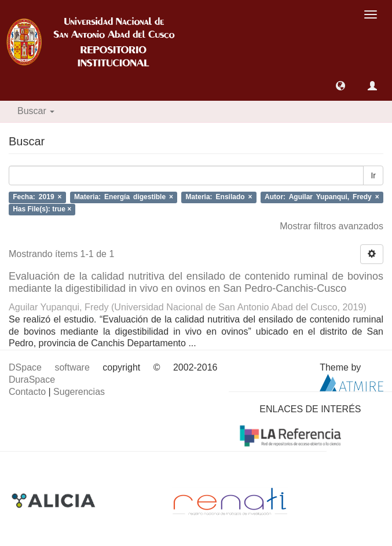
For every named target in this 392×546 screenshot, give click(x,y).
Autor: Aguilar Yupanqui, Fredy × (322, 197)
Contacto (27, 392)
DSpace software (49, 367)
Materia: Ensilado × (219, 197)
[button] (340, 86)
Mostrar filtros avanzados (331, 226)
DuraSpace (32, 380)
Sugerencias (79, 392)
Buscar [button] (36, 111)
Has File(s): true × (42, 209)
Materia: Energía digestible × (124, 197)
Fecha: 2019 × (37, 197)
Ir (373, 175)
